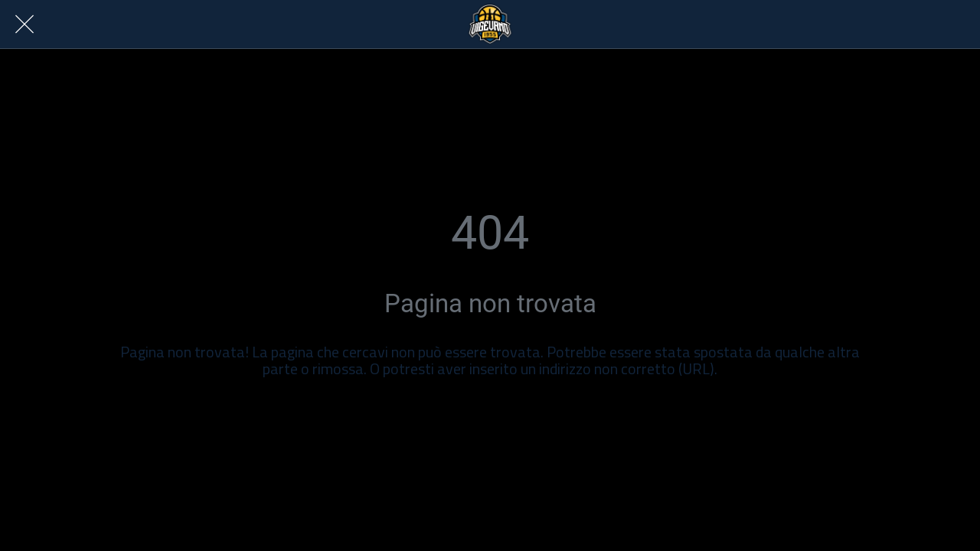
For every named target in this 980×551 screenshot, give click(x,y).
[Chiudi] (24, 24)
